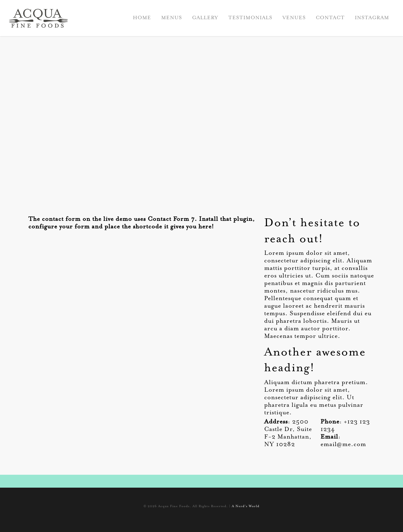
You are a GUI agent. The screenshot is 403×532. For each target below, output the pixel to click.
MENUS (172, 18)
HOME (142, 18)
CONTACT (330, 18)
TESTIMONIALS (250, 18)
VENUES (294, 18)
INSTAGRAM (372, 18)
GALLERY (205, 18)
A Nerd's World (246, 507)
